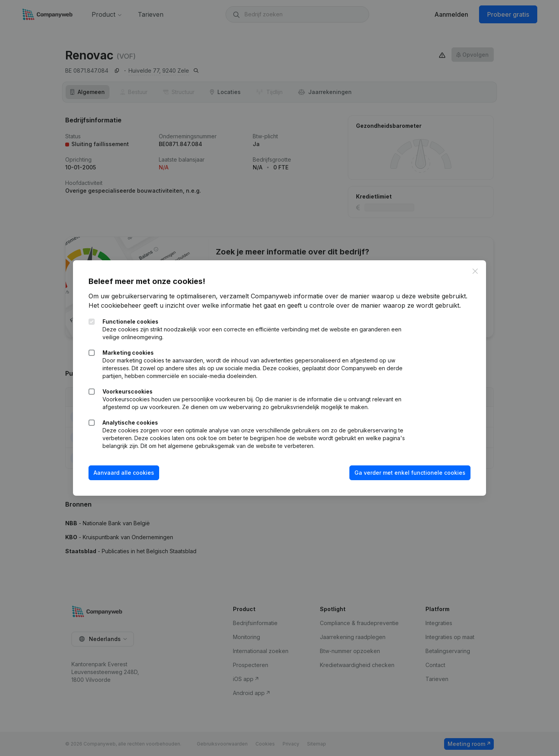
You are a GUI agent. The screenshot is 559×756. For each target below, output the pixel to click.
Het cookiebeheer (115, 305)
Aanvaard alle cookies (124, 473)
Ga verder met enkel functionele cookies (410, 473)
